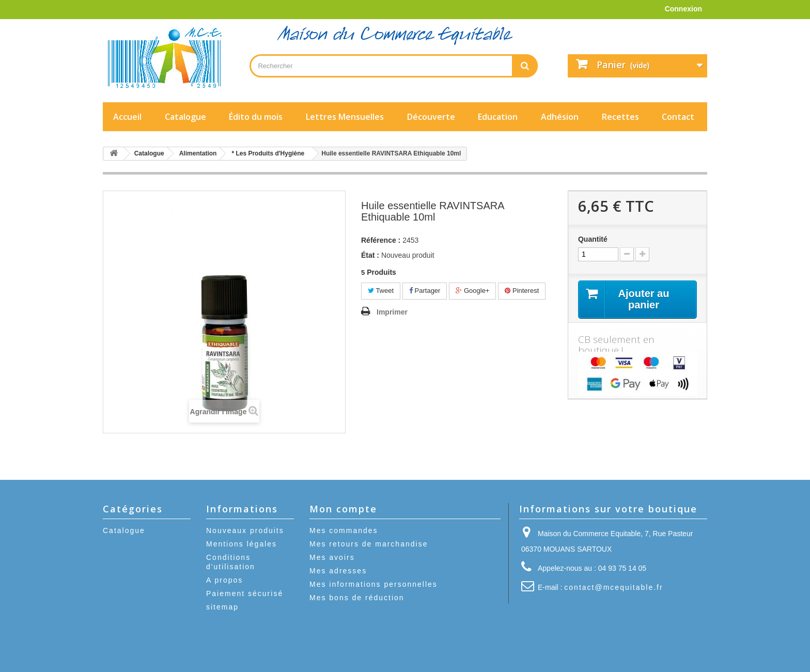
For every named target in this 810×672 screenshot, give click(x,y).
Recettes (620, 117)
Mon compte (343, 509)
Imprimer (392, 312)
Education (498, 117)
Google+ (472, 291)
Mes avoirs (332, 557)
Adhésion (560, 117)
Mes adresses (338, 571)
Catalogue (185, 117)
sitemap (222, 607)
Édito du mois (256, 117)
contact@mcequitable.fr (613, 587)
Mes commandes (344, 530)
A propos (224, 580)
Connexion (683, 9)
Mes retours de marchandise (369, 544)
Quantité (593, 239)
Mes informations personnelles (373, 584)
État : (370, 255)
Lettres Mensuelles (345, 117)
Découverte (431, 117)
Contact (678, 117)
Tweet (381, 291)
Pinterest (522, 291)
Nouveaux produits (245, 530)
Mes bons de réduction (357, 598)
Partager (425, 291)
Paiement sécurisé (245, 593)
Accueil (127, 117)
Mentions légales (242, 544)
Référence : (381, 240)
